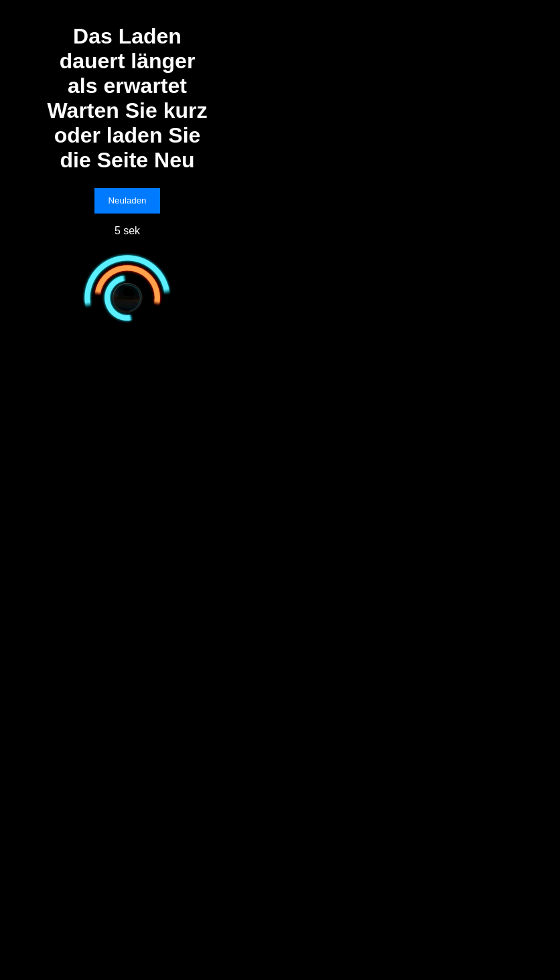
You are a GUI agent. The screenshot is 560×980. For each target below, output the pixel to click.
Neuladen (127, 200)
